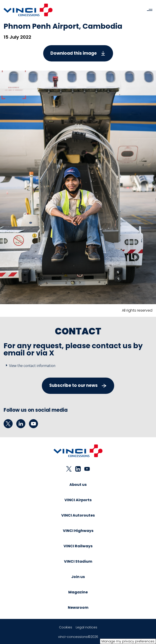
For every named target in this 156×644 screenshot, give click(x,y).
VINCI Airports (78, 500)
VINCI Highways (78, 531)
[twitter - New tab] (8, 424)
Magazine (78, 592)
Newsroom (78, 608)
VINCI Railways (78, 546)
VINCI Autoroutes (78, 515)
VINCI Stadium (78, 561)
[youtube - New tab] (33, 424)
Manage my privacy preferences (128, 641)
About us (78, 485)
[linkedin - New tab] (21, 424)
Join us (78, 577)
